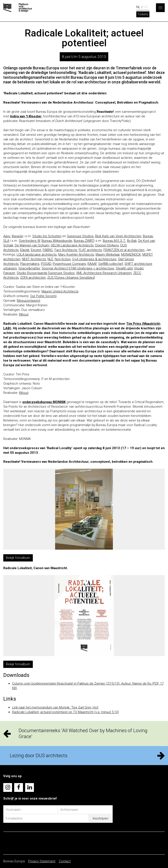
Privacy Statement (42, 861)
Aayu (7, 236)
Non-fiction (63, 259)
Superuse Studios (80, 236)
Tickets (143, 14)
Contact (65, 861)
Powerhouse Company (69, 264)
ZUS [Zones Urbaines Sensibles (71, 278)
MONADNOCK (131, 255)
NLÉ (50, 259)
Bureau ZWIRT (84, 241)
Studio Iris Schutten (47, 236)
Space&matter (29, 268)
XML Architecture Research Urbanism (104, 273)
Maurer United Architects (60, 291)
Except (36, 250)
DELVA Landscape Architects (72, 245)
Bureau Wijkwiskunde (57, 241)
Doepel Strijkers (107, 245)
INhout (24, 314)
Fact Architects (66, 250)
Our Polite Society (43, 296)
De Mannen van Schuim (32, 245)
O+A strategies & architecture (94, 259)
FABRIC (48, 250)
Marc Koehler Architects (76, 255)
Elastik (25, 250)
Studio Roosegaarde (32, 273)
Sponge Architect (55, 268)
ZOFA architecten (33, 278)
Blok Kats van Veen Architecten (118, 236)
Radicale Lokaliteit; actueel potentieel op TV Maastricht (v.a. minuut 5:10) (65, 712)
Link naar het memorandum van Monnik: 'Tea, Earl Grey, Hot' (55, 707)
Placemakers (30, 264)
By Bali (132, 241)
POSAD (46, 264)
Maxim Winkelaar (108, 255)
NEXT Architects (34, 259)
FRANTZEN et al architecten (124, 250)
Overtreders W (29, 241)
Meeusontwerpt (29, 301)
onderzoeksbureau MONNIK (44, 402)
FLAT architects (90, 250)
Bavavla (17, 236)
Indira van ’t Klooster (26, 116)
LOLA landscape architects (37, 255)
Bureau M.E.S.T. (114, 241)
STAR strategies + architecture (91, 268)
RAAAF (92, 264)
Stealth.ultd (124, 268)
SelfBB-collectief (111, 264)
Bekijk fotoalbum (18, 558)
